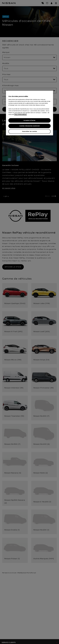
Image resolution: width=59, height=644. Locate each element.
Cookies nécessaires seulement (30, 126)
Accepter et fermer (29, 120)
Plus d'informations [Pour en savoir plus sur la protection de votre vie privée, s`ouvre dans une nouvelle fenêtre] (20, 114)
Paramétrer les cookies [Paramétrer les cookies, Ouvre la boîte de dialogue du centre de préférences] (30, 131)
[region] (30, 113)
